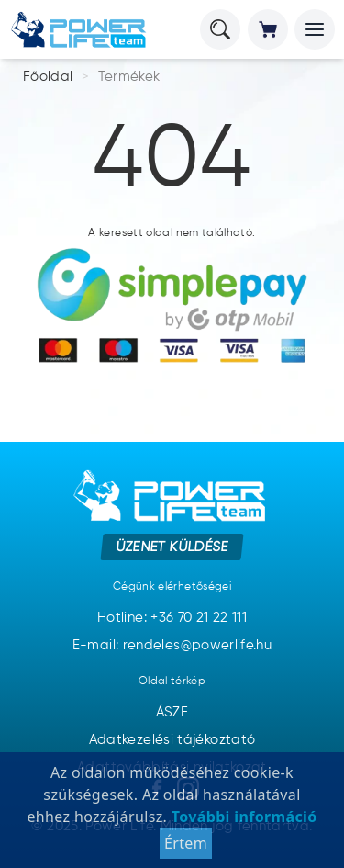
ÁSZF (172, 712)
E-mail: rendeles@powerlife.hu (172, 645)
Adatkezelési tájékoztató (172, 740)
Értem (186, 843)
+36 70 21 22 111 (199, 618)
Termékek (129, 77)
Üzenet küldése (172, 547)
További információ (242, 817)
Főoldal (48, 77)
